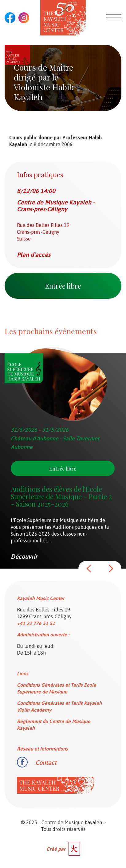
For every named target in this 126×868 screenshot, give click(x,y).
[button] (89, 569)
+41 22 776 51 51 (36, 623)
